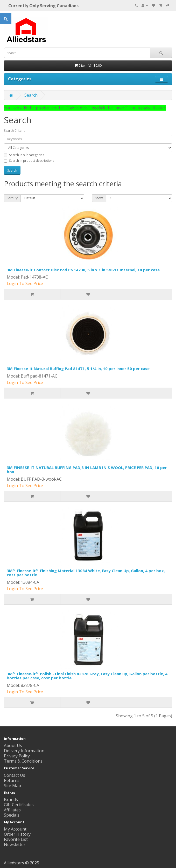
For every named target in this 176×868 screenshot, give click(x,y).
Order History (17, 834)
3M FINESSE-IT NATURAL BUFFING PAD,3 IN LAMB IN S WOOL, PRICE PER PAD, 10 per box (87, 470)
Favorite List (16, 839)
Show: (99, 198)
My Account (15, 829)
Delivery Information (24, 751)
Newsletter (15, 844)
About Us (13, 746)
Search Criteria (15, 131)
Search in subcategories (24, 155)
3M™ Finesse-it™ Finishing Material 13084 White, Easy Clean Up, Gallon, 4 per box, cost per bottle (86, 573)
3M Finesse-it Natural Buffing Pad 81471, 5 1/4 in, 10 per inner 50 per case (78, 368)
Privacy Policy (17, 756)
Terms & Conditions (23, 761)
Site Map (12, 786)
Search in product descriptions (29, 161)
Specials (12, 815)
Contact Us (15, 775)
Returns (12, 780)
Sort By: (12, 198)
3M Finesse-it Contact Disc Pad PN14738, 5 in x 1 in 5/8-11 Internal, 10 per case (83, 270)
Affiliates (12, 810)
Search (31, 95)
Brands (11, 800)
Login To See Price (25, 283)
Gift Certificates (19, 805)
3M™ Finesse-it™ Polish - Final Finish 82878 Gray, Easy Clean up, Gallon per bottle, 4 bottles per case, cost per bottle (87, 676)
